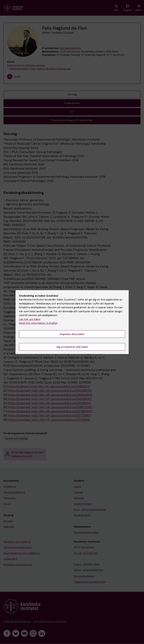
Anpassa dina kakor (72, 334)
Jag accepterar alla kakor (72, 347)
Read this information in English (38, 323)
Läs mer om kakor (30, 319)
